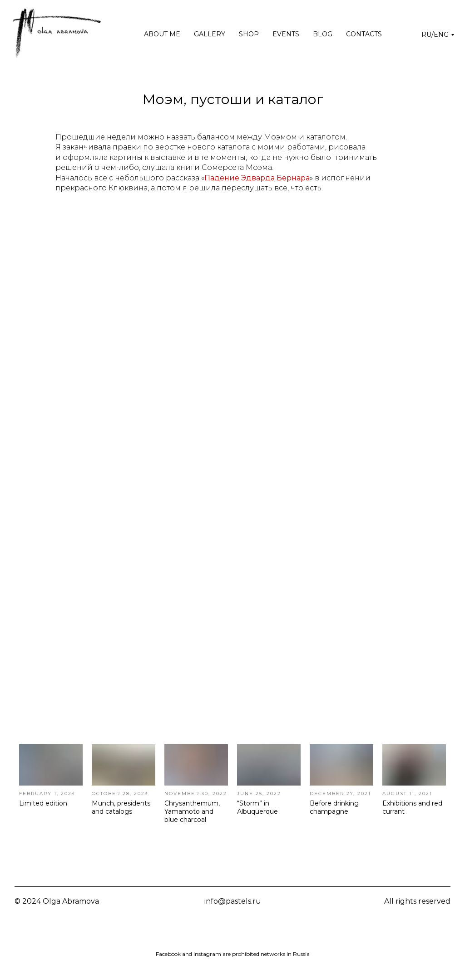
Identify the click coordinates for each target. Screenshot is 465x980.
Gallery (210, 34)
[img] (211, 930)
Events (286, 34)
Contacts (364, 34)
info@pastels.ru (233, 901)
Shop (249, 34)
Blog (323, 34)
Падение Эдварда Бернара (257, 178)
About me (162, 34)
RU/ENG (435, 35)
